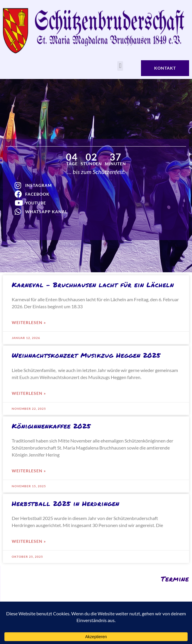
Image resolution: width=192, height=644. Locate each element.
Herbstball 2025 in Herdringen (66, 503)
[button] (120, 66)
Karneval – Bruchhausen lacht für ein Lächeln (93, 285)
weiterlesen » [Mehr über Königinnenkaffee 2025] (29, 471)
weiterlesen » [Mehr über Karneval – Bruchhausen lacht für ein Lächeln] (29, 322)
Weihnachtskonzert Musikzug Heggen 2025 (86, 355)
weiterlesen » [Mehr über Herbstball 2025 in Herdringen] (29, 541)
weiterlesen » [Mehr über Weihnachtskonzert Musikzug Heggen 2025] (29, 393)
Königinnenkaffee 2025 (51, 426)
